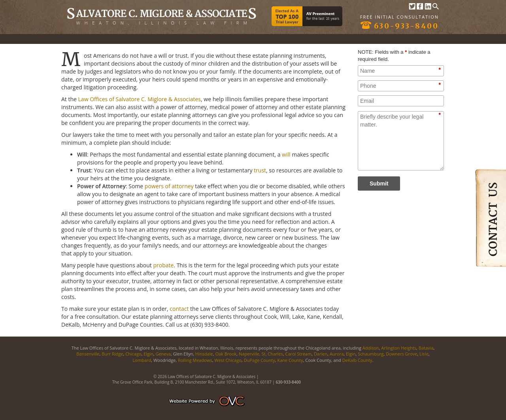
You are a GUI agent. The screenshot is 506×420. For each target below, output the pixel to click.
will (286, 154)
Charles (275, 354)
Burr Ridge (112, 354)
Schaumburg (371, 354)
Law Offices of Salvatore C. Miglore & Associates (140, 99)
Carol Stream (298, 354)
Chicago (133, 354)
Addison (371, 348)
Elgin (148, 354)
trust (260, 170)
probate (163, 265)
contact (179, 309)
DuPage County (260, 360)
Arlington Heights (399, 348)
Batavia (426, 348)
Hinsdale (204, 354)
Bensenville (88, 354)
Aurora (337, 354)
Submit (379, 184)
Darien (321, 354)
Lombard (142, 360)
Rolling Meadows (195, 360)
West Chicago (228, 360)
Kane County (290, 360)
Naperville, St (252, 354)
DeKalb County (357, 360)
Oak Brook (226, 354)
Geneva (163, 354)
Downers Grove (401, 354)
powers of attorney (169, 186)
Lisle (424, 354)
